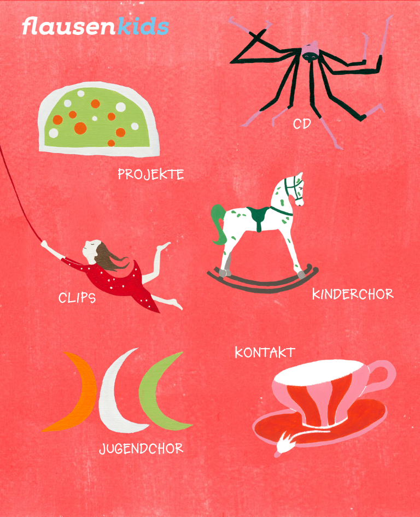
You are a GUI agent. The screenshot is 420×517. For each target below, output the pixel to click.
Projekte (123, 113)
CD (314, 86)
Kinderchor (302, 231)
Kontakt (314, 404)
